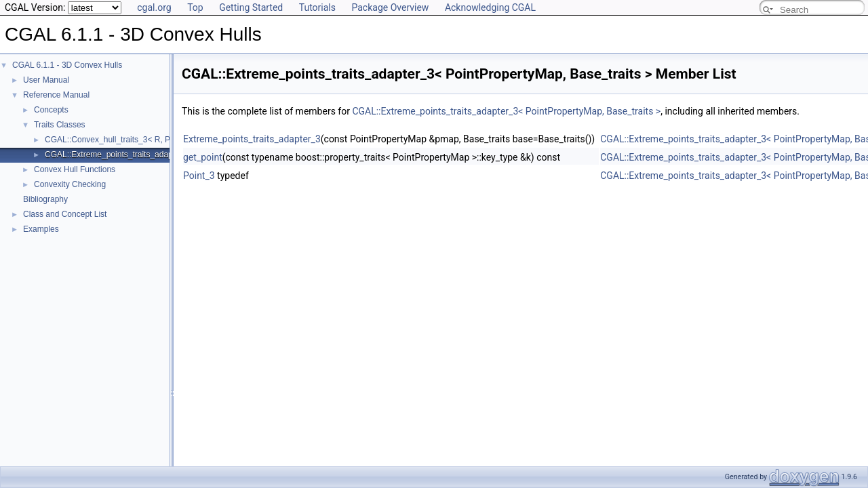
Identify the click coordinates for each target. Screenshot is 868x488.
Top (195, 7)
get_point (203, 157)
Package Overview (390, 7)
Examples (41, 229)
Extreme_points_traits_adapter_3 (252, 139)
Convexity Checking (70, 184)
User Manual (46, 80)
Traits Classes (60, 125)
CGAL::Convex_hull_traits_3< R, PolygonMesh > (133, 140)
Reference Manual (56, 95)
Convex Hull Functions (75, 169)
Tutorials (317, 7)
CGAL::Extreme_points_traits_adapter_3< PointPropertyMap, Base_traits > (506, 111)
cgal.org (154, 7)
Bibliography (45, 199)
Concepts (51, 110)
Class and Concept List (65, 214)
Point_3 (199, 176)
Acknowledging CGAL (490, 7)
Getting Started (251, 7)
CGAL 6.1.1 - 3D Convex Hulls (67, 65)
